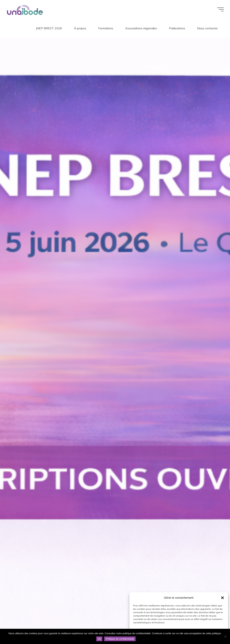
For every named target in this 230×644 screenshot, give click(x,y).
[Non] (225, 636)
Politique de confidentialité (120, 639)
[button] (222, 598)
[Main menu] (219, 9)
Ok (99, 639)
